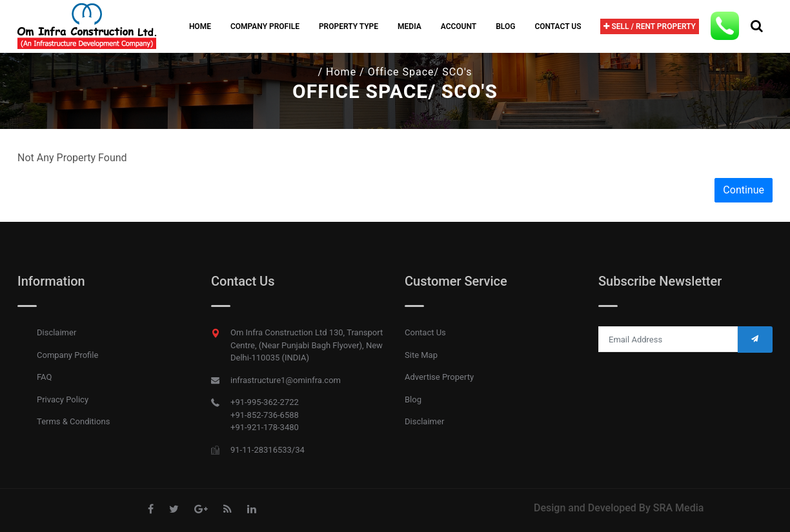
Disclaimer (56, 332)
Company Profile (67, 355)
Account (459, 26)
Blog (505, 26)
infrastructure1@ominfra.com (286, 380)
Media (410, 26)
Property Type (349, 26)
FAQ (44, 377)
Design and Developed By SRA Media (619, 508)
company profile (265, 26)
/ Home (338, 72)
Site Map (421, 355)
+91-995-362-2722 (265, 402)
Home (200, 26)
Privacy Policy (63, 399)
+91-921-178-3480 (265, 427)
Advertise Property (439, 377)
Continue (744, 190)
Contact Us (558, 26)
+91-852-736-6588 (265, 415)
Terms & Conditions (73, 421)
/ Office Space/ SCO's (416, 72)
